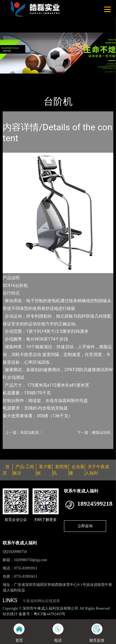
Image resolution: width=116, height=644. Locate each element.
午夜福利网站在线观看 (41, 601)
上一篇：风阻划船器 (22, 432)
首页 (11, 77)
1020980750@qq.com (31, 560)
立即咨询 (85, 526)
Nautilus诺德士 (63, 77)
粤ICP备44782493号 (50, 614)
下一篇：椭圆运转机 (94, 432)
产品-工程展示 (33, 77)
